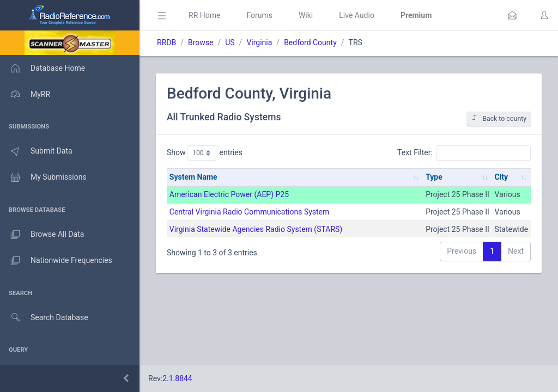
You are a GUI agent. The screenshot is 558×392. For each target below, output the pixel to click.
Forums (259, 15)
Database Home (43, 68)
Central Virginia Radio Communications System (250, 212)
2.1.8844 (177, 378)
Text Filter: (464, 153)
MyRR (25, 94)
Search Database (44, 318)
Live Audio (357, 15)
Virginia (259, 42)
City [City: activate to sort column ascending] (501, 177)
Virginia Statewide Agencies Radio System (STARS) (256, 229)
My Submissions (43, 177)
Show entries (205, 153)
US (230, 42)
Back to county (499, 118)
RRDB (166, 42)
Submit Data (36, 151)
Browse (201, 42)
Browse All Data (42, 235)
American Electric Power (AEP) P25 (229, 194)
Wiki (306, 15)
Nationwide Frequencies (56, 261)
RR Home (204, 15)
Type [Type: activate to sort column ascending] (434, 177)
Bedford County (310, 42)
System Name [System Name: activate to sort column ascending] (193, 177)
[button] (512, 15)
